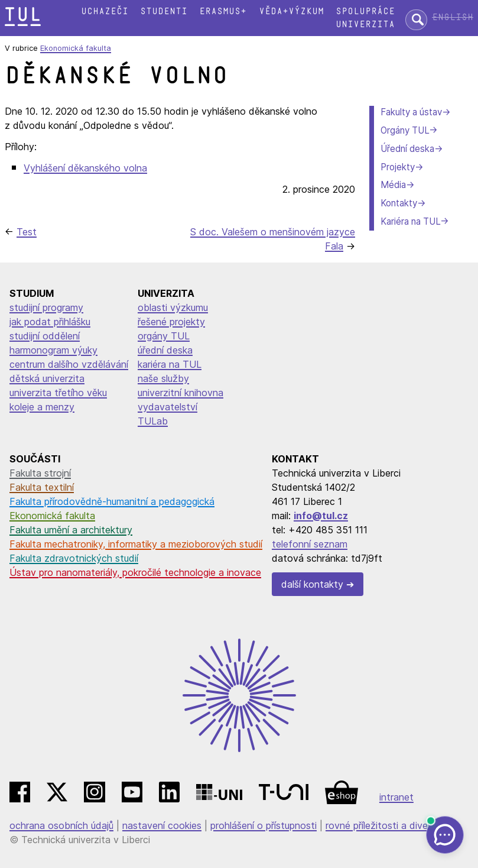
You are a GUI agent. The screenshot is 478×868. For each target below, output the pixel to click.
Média (393, 185)
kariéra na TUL (170, 364)
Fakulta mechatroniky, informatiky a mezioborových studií (136, 544)
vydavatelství (168, 407)
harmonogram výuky (53, 350)
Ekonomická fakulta (76, 48)
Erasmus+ (223, 12)
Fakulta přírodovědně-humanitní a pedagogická (112, 501)
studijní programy (46, 307)
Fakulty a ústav (411, 112)
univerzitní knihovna (181, 393)
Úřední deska (407, 149)
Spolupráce (365, 12)
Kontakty (399, 203)
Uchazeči (105, 12)
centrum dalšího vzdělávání (69, 364)
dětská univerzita (47, 378)
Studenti (164, 12)
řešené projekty (171, 322)
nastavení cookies (162, 825)
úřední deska (165, 350)
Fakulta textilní (42, 487)
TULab (153, 421)
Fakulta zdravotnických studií (74, 558)
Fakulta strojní (40, 473)
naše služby (163, 378)
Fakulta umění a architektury (71, 530)
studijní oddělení (45, 336)
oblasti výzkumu (173, 307)
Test (27, 232)
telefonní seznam (310, 544)
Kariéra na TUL (410, 221)
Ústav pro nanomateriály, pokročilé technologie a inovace (135, 572)
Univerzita (365, 25)
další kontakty (312, 584)
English (453, 17)
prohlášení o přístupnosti (264, 825)
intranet (396, 797)
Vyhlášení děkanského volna (85, 168)
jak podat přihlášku (50, 322)
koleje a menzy (42, 407)
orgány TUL (164, 336)
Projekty (398, 167)
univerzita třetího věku (58, 393)
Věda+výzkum (291, 12)
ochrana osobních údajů (61, 825)
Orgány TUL (405, 130)
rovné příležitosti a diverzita (386, 825)
